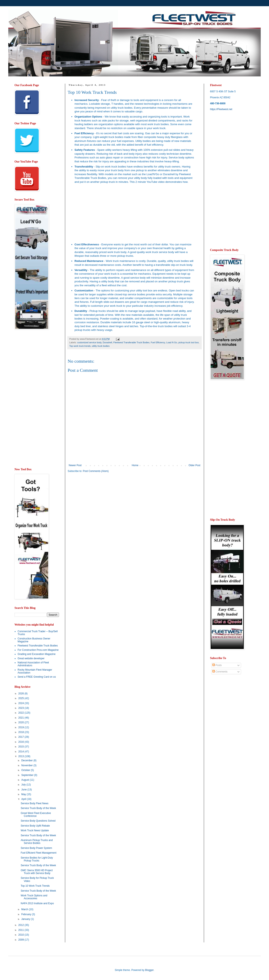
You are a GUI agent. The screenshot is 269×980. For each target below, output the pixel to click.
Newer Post (75, 465)
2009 (22, 940)
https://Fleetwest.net (221, 109)
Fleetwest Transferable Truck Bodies (131, 342)
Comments (220, 672)
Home (135, 465)
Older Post (194, 465)
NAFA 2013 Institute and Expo (37, 903)
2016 (22, 742)
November (27, 765)
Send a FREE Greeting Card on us (37, 677)
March (25, 909)
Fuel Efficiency (158, 342)
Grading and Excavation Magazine (37, 654)
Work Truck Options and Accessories (34, 897)
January (26, 919)
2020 (22, 722)
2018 (22, 732)
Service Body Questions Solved (38, 821)
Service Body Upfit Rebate (35, 826)
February (27, 914)
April (24, 799)
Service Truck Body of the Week (38, 808)
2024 (22, 703)
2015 (22, 747)
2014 (22, 752)
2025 (22, 698)
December (27, 760)
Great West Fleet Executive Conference (36, 815)
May (24, 794)
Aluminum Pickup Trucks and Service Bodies (37, 842)
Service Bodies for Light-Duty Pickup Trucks (37, 859)
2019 (22, 727)
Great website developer (31, 658)
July (24, 785)
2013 (22, 756)
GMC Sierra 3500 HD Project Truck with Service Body (37, 872)
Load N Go (172, 342)
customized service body (89, 342)
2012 (22, 925)
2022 (22, 713)
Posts (217, 665)
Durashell (107, 342)
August (26, 780)
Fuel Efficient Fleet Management (39, 853)
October (26, 770)
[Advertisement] (102, 508)
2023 (22, 708)
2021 (22, 718)
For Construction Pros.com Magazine (38, 650)
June (24, 790)
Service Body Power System (36, 848)
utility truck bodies (101, 346)
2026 (22, 694)
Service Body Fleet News (35, 803)
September (28, 775)
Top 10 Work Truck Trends (35, 886)
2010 (22, 935)
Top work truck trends (80, 346)
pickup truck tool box (189, 342)
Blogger (149, 970)
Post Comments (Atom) (96, 471)
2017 (22, 737)
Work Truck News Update (35, 830)
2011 (22, 930)
